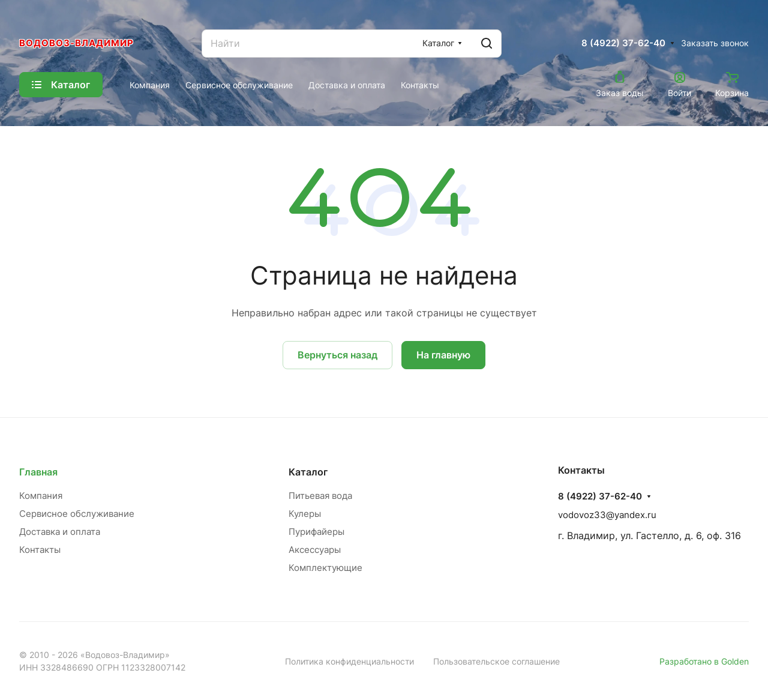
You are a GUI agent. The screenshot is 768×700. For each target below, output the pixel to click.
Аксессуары (315, 550)
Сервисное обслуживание (77, 514)
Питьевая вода (320, 496)
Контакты (40, 550)
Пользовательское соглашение (496, 661)
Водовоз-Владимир (76, 43)
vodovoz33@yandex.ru (607, 515)
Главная (38, 472)
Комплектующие (325, 568)
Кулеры (305, 514)
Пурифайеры (316, 532)
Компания (41, 496)
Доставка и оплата (60, 532)
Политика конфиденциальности (349, 661)
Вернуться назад (337, 355)
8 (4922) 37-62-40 (623, 43)
